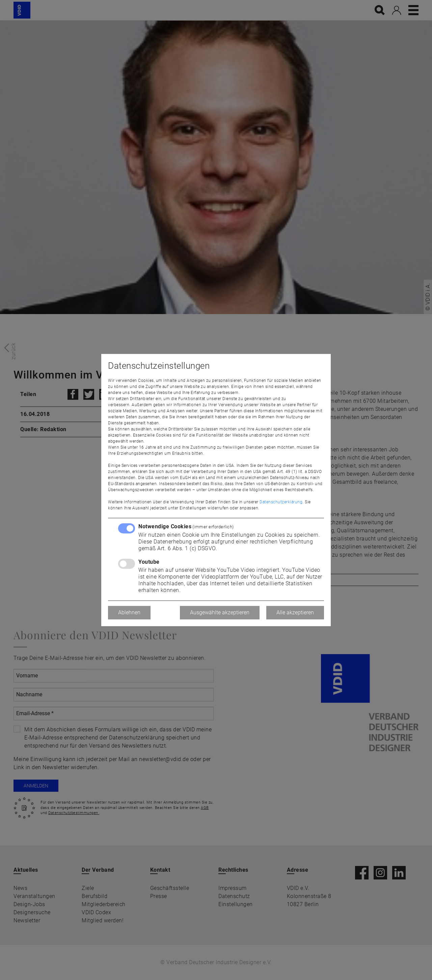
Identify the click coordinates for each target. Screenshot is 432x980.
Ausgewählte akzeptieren (220, 612)
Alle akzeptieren (295, 612)
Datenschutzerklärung (281, 502)
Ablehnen (129, 612)
